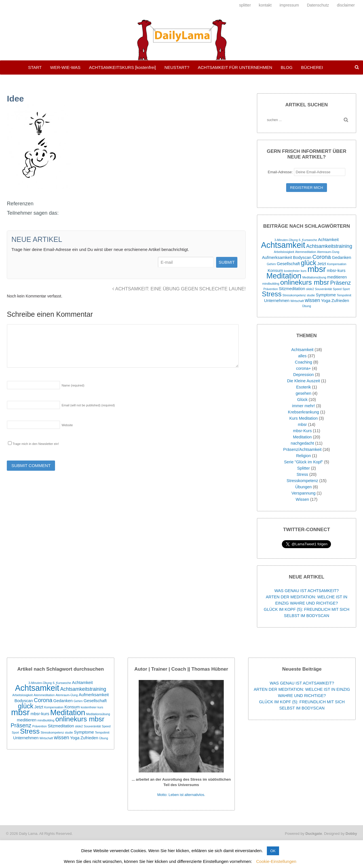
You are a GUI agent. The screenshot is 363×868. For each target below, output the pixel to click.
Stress (302, 474)
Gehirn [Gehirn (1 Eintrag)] (271, 264)
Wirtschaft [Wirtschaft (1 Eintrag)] (297, 301)
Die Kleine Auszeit (303, 381)
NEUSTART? (177, 67)
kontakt (265, 5)
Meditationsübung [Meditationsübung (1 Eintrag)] (314, 277)
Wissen (302, 499)
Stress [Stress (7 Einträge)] (272, 294)
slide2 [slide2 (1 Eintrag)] (310, 289)
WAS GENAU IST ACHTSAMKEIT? (306, 591)
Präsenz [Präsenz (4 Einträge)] (340, 283)
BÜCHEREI (312, 67)
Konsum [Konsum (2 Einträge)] (275, 271)
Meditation (302, 437)
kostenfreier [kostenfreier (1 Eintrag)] (292, 271)
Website (67, 425)
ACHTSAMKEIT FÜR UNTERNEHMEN (235, 67)
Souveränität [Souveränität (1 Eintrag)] (323, 289)
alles (302, 356)
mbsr (302, 425)
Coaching (304, 362)
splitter (245, 5)
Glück (302, 400)
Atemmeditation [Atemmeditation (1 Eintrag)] (306, 252)
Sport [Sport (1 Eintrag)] (346, 289)
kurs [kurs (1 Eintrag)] (303, 271)
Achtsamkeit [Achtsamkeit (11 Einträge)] (283, 245)
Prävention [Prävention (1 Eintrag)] (271, 289)
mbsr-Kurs (302, 431)
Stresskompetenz (302, 481)
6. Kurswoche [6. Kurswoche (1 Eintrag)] (308, 240)
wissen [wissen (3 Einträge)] (313, 300)
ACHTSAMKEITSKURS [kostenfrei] (123, 67)
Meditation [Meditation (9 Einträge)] (284, 276)
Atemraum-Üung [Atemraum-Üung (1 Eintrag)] (328, 252)
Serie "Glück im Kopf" (303, 462)
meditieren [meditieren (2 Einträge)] (337, 277)
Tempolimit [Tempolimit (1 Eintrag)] (344, 295)
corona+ (303, 368)
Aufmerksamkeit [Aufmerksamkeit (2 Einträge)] (277, 257)
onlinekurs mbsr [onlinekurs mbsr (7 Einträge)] (305, 282)
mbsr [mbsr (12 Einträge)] (317, 269)
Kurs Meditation (303, 418)
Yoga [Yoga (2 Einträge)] (326, 301)
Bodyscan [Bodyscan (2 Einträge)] (302, 257)
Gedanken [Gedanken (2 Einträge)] (341, 257)
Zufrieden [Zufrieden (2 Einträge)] (340, 301)
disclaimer (346, 5)
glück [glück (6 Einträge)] (309, 263)
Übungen (303, 487)
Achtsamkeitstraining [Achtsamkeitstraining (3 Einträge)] (329, 246)
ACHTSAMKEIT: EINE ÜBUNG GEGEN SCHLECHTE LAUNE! (179, 289)
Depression (304, 375)
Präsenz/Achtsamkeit (302, 449)
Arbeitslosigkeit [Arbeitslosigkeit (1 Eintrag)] (284, 252)
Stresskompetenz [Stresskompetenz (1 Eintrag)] (294, 295)
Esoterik (303, 387)
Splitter (304, 468)
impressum (289, 5)
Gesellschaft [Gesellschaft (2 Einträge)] (288, 264)
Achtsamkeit (302, 350)
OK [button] (273, 851)
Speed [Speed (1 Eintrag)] (337, 289)
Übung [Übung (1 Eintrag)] (306, 306)
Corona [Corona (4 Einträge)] (321, 257)
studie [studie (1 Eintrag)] (311, 295)
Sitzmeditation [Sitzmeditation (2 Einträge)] (292, 289)
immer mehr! (304, 406)
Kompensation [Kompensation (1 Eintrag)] (337, 264)
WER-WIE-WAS (65, 67)
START (35, 67)
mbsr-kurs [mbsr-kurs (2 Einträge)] (336, 271)
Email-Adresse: (307, 172)
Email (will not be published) (88, 405)
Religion (303, 456)
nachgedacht (302, 443)
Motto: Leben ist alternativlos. (181, 795)
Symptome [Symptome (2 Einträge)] (326, 295)
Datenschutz (318, 5)
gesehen (304, 393)
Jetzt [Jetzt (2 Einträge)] (322, 264)
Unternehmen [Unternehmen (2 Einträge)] (277, 301)
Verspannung (304, 493)
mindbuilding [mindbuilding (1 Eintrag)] (271, 284)
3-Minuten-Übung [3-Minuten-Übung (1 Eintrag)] (286, 240)
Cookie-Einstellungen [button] (276, 861)
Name (73, 385)
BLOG (287, 67)
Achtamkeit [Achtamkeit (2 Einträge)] (328, 240)
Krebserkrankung (303, 412)
